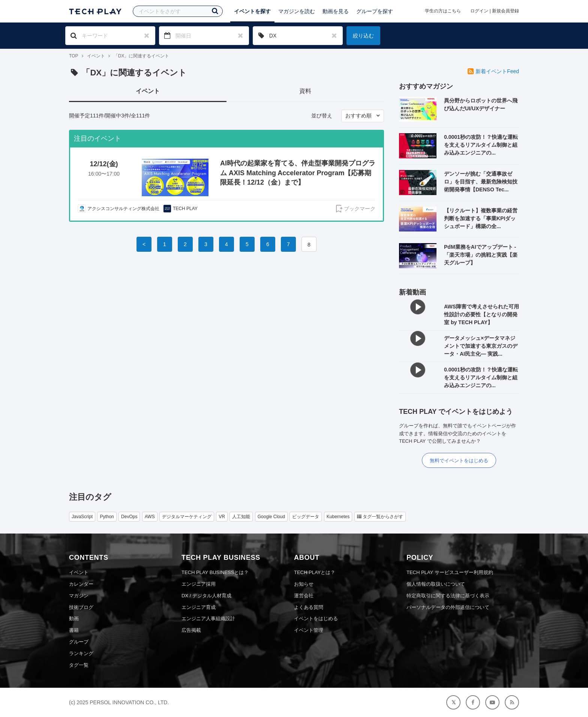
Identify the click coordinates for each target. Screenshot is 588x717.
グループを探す (375, 11)
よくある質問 (309, 607)
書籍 (74, 630)
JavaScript (82, 517)
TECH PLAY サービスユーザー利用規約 (450, 572)
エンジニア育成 (199, 607)
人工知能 (241, 517)
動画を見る (336, 11)
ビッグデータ (306, 517)
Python (107, 517)
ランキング (81, 653)
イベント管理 (309, 630)
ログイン (479, 11)
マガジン (79, 596)
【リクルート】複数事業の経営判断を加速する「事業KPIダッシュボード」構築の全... (481, 218)
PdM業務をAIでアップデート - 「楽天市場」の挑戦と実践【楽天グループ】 (481, 255)
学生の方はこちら (443, 11)
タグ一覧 (79, 665)
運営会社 (304, 596)
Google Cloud (271, 517)
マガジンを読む (297, 11)
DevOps (129, 517)
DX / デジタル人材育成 (206, 596)
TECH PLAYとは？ (315, 572)
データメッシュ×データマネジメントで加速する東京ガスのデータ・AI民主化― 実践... (481, 346)
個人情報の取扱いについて (436, 584)
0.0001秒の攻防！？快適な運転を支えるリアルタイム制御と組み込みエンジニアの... (481, 145)
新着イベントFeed (493, 71)
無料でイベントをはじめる (459, 461)
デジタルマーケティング (187, 517)
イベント (96, 56)
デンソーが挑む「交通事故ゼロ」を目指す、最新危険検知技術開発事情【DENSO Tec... (481, 182)
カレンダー (81, 584)
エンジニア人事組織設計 (208, 619)
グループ (79, 642)
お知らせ (304, 584)
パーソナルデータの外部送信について (448, 607)
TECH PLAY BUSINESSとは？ (215, 572)
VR (222, 517)
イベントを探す (252, 11)
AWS (150, 517)
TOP (73, 56)
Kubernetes (338, 517)
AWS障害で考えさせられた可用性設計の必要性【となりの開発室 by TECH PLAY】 (481, 314)
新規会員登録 (505, 11)
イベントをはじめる (316, 619)
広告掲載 (191, 630)
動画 (74, 619)
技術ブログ (81, 607)
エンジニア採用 (199, 584)
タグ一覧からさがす (380, 517)
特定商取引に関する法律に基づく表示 (448, 596)
